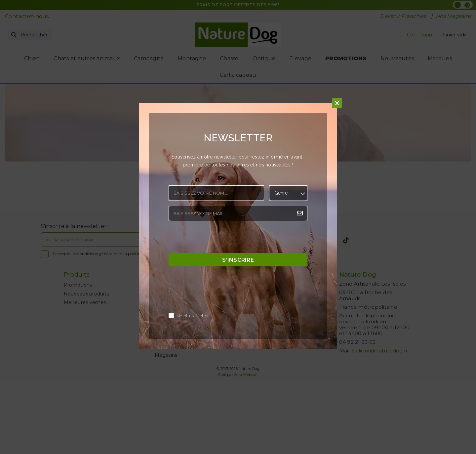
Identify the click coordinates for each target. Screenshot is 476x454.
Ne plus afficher (193, 316)
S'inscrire (238, 260)
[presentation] (219, 239)
